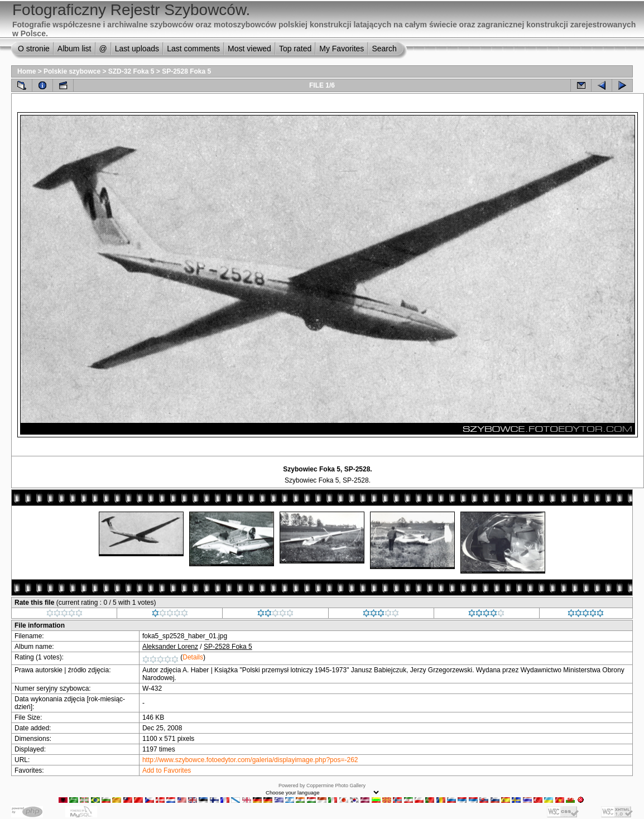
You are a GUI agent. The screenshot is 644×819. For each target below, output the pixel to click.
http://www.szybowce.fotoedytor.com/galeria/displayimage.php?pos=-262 (250, 760)
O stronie (34, 49)
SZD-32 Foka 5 (131, 71)
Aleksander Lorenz (170, 647)
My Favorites (342, 49)
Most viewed (249, 49)
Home (27, 71)
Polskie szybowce (72, 71)
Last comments (193, 49)
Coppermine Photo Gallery (336, 786)
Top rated (295, 49)
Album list (75, 49)
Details (193, 657)
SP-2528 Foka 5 (186, 71)
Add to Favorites (167, 770)
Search (384, 49)
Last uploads (137, 49)
